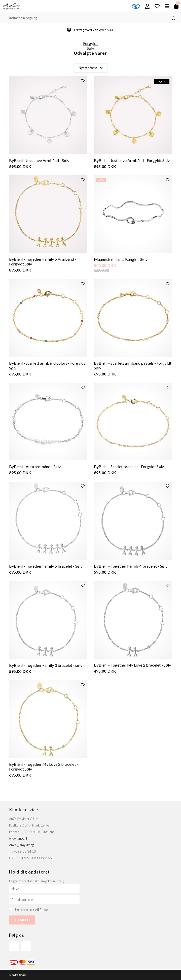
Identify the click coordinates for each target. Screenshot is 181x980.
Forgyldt (90, 43)
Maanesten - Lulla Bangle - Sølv (121, 259)
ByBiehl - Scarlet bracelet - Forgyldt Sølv (129, 467)
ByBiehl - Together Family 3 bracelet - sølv (46, 665)
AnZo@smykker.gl (22, 845)
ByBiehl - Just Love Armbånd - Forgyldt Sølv (132, 160)
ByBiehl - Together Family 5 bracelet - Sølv (46, 566)
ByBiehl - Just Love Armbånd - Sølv (39, 160)
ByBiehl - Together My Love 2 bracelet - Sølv (132, 665)
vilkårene (41, 910)
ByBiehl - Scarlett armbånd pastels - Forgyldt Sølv (133, 365)
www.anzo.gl (18, 838)
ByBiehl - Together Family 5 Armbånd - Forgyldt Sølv (43, 261)
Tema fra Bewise (18, 975)
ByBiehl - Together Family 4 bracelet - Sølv (131, 566)
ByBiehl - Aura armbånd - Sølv (35, 467)
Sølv (90, 48)
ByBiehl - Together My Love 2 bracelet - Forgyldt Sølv (44, 767)
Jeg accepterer (31, 910)
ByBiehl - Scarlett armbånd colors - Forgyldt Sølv (47, 365)
